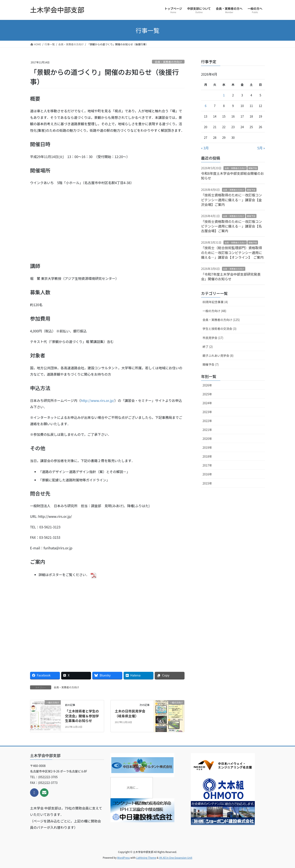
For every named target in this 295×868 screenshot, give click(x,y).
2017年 (207, 465)
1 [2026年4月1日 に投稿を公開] (224, 95)
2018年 (207, 456)
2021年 (207, 430)
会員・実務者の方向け (168, 62)
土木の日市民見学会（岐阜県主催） (130, 713)
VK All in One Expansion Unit (176, 858)
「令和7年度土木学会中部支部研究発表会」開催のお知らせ (231, 276)
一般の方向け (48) (214, 311)
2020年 (207, 439)
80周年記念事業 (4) (215, 302)
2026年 (207, 385)
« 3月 (205, 148)
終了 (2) (208, 347)
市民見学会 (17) (213, 338)
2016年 (207, 474)
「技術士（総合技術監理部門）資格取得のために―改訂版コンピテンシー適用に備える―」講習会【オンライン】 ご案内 (232, 252)
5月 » (261, 148)
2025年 (207, 394)
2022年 (207, 421)
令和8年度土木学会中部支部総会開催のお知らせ (232, 176)
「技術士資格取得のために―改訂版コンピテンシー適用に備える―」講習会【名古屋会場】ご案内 (232, 226)
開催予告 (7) (211, 364)
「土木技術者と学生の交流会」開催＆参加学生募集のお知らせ (82, 716)
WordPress (124, 858)
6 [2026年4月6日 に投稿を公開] (206, 106)
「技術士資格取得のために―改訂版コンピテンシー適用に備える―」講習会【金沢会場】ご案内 (232, 200)
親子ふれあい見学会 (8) (218, 356)
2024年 (207, 403)
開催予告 (253, 168)
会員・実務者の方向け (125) (221, 320)
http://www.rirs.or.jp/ (97, 400)
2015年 (207, 483)
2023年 (207, 412)
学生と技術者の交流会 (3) (219, 329)
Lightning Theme (146, 858)
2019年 (207, 447)
